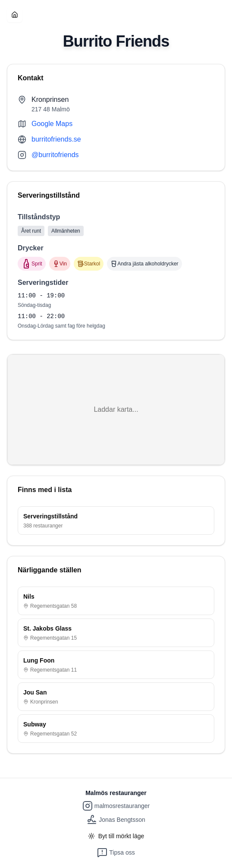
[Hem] (15, 15)
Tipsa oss (116, 852)
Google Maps (52, 124)
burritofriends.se (56, 139)
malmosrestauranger (116, 806)
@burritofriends (55, 155)
